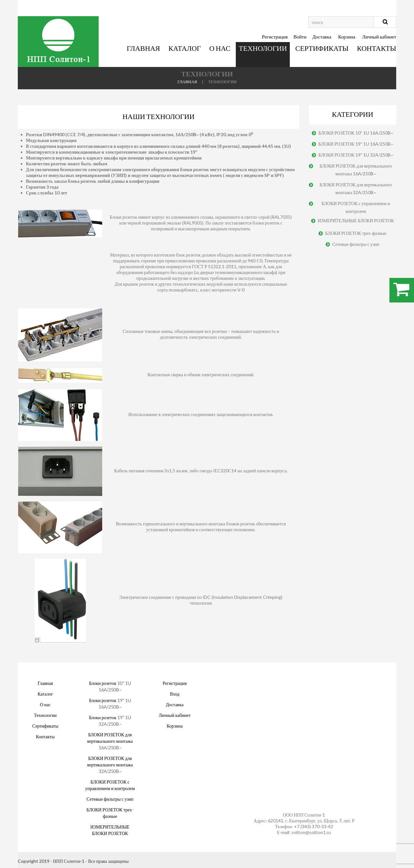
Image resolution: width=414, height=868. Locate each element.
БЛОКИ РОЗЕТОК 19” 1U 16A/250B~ (356, 144)
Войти (300, 37)
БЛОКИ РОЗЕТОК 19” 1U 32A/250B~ (356, 155)
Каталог (185, 48)
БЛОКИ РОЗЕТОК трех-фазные (356, 233)
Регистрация (275, 37)
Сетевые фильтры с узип (356, 244)
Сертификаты (322, 48)
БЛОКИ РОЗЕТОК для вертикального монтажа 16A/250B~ (356, 170)
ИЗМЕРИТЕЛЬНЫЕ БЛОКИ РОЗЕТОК (356, 220)
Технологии (263, 48)
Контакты (377, 48)
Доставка (322, 37)
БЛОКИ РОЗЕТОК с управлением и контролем (356, 207)
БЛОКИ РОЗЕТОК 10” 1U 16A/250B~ (356, 133)
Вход (174, 694)
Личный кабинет (379, 37)
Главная (143, 48)
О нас (220, 48)
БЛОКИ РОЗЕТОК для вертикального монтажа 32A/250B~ (356, 188)
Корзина (347, 37)
